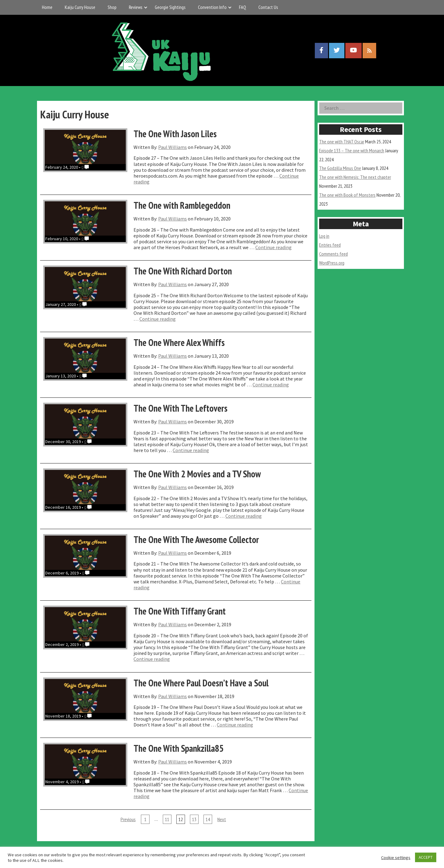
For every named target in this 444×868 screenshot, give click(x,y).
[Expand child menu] (146, 7)
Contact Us (268, 7)
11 (167, 819)
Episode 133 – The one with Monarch (352, 150)
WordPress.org (332, 263)
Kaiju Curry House (80, 7)
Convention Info (212, 7)
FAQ (243, 7)
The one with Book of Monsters (347, 195)
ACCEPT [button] (426, 857)
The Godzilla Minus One (340, 168)
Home (47, 7)
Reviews (136, 7)
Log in (324, 236)
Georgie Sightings (170, 7)
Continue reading (273, 247)
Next (222, 819)
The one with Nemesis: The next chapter (355, 177)
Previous (128, 819)
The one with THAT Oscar (342, 142)
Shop (112, 7)
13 (194, 819)
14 (208, 819)
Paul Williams (173, 147)
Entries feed (330, 245)
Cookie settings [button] (396, 858)
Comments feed (333, 254)
